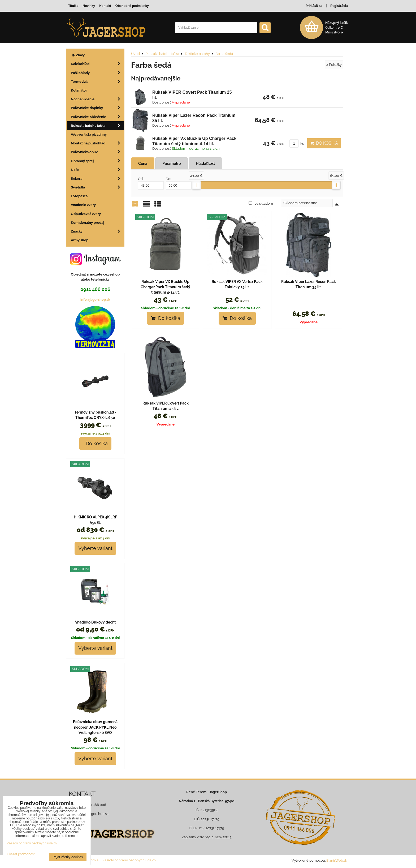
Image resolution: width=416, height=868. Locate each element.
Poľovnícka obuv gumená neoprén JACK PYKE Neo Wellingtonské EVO (95, 727)
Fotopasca (79, 196)
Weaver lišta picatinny (89, 134)
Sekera (97, 179)
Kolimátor (79, 90)
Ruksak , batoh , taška (97, 126)
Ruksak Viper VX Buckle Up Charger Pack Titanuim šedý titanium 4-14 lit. (165, 287)
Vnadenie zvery (83, 205)
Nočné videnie (97, 99)
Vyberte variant (95, 548)
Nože (97, 170)
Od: (151, 183)
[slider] (196, 185)
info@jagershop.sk (95, 300)
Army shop (80, 240)
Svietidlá (97, 187)
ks (297, 143)
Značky (97, 231)
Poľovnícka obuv (97, 152)
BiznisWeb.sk (337, 860)
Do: (179, 183)
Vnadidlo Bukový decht (95, 622)
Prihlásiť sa (314, 6)
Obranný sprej (97, 161)
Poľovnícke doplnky (97, 108)
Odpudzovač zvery (86, 214)
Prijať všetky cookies (68, 857)
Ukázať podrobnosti (21, 854)
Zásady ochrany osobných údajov (129, 860)
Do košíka (324, 143)
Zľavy (78, 55)
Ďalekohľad (97, 64)
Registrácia (339, 6)
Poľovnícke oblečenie (97, 117)
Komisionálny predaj (87, 223)
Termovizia (97, 82)
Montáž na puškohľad (97, 143)
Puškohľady (97, 73)
